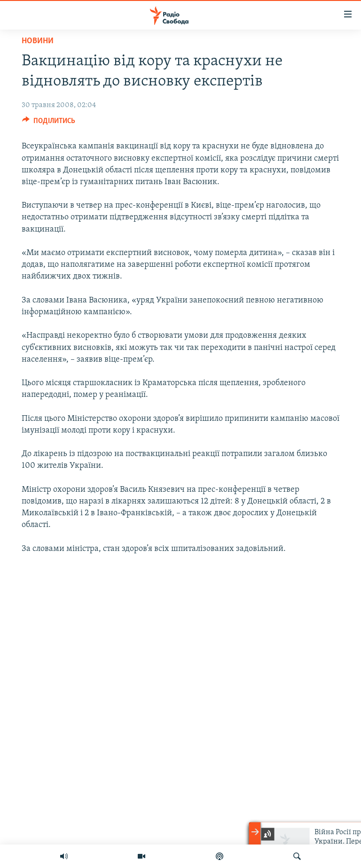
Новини (38, 41)
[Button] (49, 123)
